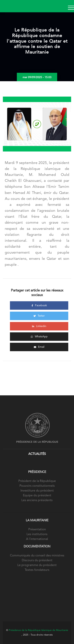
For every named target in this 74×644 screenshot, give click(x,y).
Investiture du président (37, 491)
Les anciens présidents (37, 500)
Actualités (37, 454)
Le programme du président (37, 565)
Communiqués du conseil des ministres (37, 556)
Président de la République (37, 481)
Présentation (37, 530)
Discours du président (37, 560)
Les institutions (37, 534)
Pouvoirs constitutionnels (37, 486)
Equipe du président (37, 496)
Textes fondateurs (37, 570)
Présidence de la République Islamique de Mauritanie (38, 630)
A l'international (37, 539)
